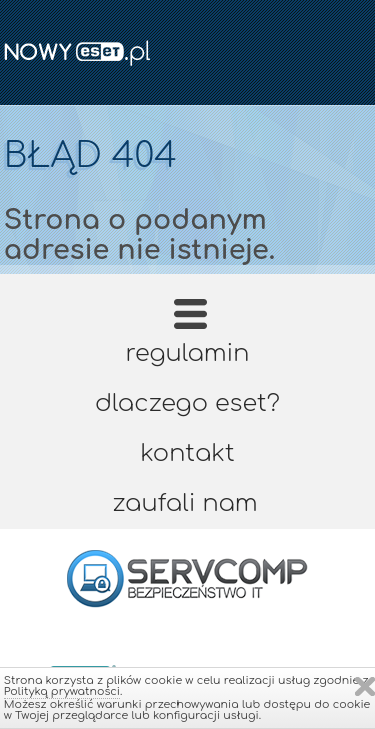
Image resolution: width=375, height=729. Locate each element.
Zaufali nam (184, 503)
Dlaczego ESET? (187, 403)
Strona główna (189, 320)
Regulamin (188, 353)
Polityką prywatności (62, 691)
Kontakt (187, 453)
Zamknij (365, 686)
